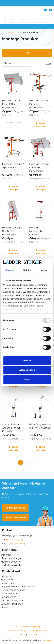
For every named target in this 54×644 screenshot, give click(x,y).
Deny (27, 379)
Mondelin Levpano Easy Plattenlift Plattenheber (12, 104)
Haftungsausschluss (38, 631)
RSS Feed (33, 635)
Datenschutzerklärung (16, 631)
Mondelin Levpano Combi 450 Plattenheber (12, 231)
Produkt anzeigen (40, 125)
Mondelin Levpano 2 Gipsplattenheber (13, 166)
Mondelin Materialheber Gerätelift (37, 231)
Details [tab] (27, 270)
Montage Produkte (31, 32)
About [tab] (44, 270)
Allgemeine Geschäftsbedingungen (27, 627)
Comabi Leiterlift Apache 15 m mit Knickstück (11, 428)
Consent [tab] (10, 270)
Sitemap (21, 635)
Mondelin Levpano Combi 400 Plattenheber (39, 168)
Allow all (27, 360)
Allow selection (27, 370)
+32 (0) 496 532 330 (16, 508)
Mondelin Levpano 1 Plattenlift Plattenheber (40, 104)
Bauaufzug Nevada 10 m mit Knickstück (40, 426)
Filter (28, 53)
